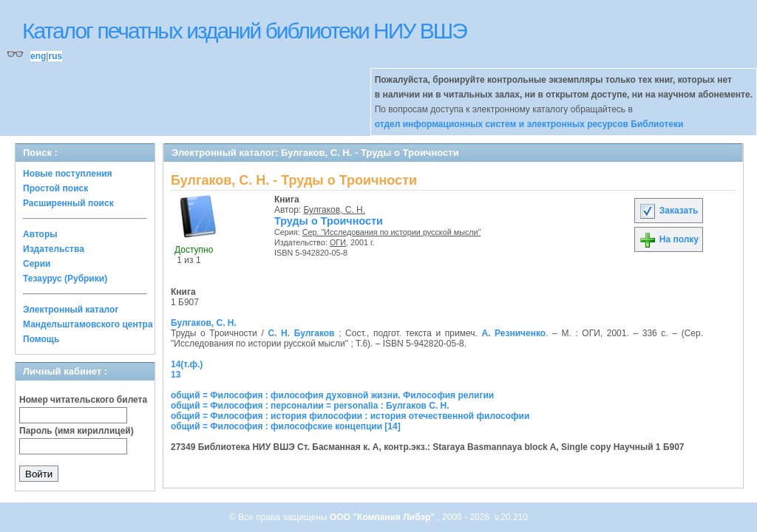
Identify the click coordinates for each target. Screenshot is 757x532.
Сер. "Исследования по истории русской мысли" (392, 232)
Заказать (668, 211)
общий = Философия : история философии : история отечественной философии (350, 416)
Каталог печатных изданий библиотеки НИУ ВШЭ (244, 31)
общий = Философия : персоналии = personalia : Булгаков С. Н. (310, 406)
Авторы (40, 234)
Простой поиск (55, 188)
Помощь (41, 339)
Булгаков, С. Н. (335, 210)
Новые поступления (68, 174)
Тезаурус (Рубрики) (65, 279)
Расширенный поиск (68, 203)
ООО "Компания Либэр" (383, 517)
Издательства (54, 249)
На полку (669, 239)
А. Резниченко (513, 333)
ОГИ (338, 242)
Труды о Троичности (329, 221)
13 (176, 375)
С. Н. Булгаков (301, 333)
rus (55, 56)
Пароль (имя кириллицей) (77, 431)
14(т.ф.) (187, 364)
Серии (37, 264)
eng (38, 56)
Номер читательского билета (83, 400)
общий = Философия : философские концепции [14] (286, 426)
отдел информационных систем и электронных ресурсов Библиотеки (529, 124)
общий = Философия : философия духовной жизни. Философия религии (332, 395)
